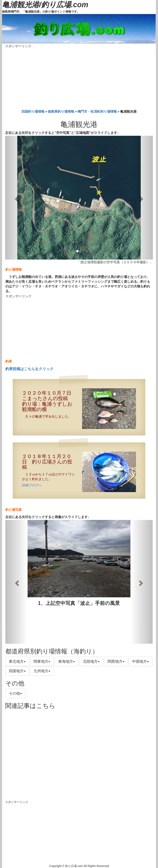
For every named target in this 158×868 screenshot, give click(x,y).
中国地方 (141, 661)
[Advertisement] (79, 78)
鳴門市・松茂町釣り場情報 (97, 112)
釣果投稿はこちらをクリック (29, 369)
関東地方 (42, 661)
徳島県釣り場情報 (61, 112)
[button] (16, 198)
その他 (15, 693)
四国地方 (17, 671)
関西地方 (116, 661)
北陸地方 (91, 661)
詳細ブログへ (32, 485)
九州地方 (42, 671)
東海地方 (67, 661)
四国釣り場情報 (33, 112)
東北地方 (17, 661)
